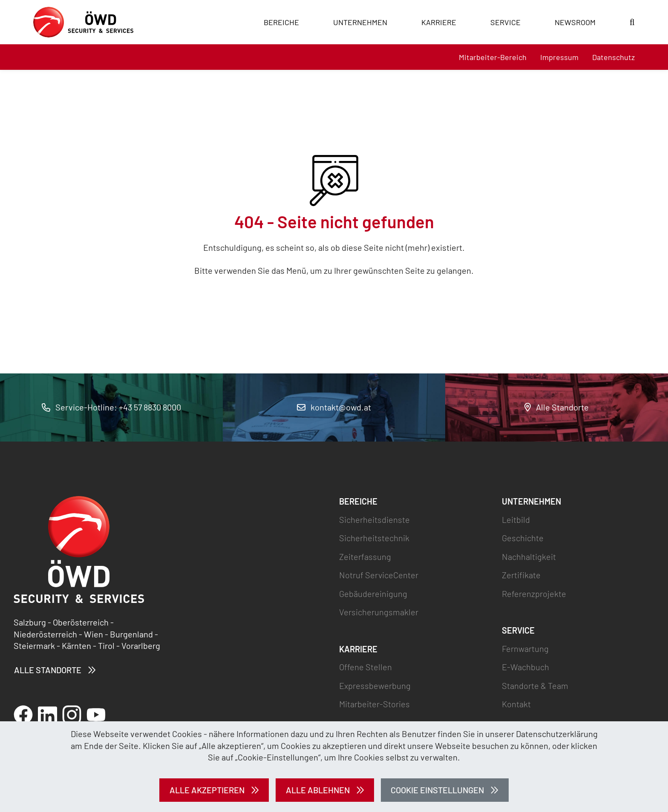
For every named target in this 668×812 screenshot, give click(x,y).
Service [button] (505, 22)
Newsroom (575, 22)
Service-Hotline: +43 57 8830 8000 (111, 407)
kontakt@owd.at (334, 407)
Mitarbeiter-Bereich (493, 57)
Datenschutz (613, 57)
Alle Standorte (557, 407)
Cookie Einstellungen (437, 790)
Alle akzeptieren (207, 790)
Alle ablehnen (318, 790)
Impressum (559, 57)
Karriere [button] (439, 22)
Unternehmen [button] (360, 22)
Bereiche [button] (281, 22)
